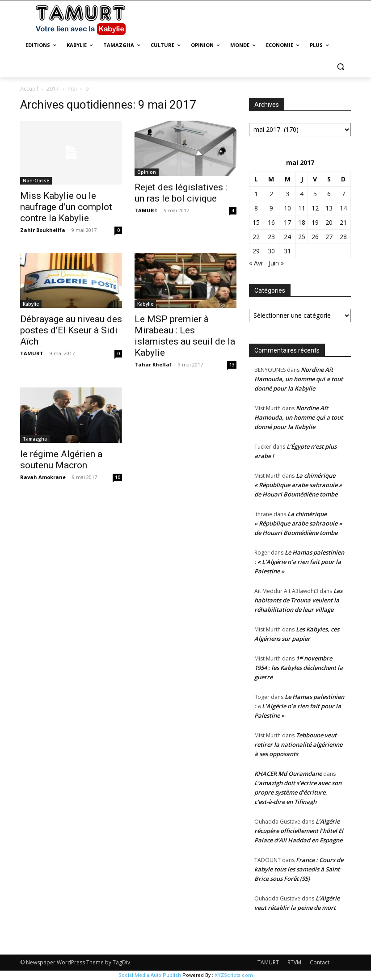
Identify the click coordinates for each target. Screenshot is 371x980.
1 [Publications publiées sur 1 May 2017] (256, 194)
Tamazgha (35, 439)
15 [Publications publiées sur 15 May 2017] (256, 222)
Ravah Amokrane (43, 477)
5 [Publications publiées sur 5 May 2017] (315, 194)
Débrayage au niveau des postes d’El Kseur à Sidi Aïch (71, 330)
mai (72, 89)
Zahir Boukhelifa (43, 230)
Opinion (147, 172)
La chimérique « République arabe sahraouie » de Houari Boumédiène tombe (298, 485)
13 (232, 365)
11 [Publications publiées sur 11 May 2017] (302, 208)
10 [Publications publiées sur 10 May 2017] (287, 208)
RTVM (294, 962)
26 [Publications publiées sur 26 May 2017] (315, 237)
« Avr (256, 263)
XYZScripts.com (234, 975)
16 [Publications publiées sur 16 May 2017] (271, 222)
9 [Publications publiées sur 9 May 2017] (271, 208)
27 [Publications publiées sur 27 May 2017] (329, 237)
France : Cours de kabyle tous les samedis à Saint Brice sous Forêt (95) (299, 869)
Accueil (29, 89)
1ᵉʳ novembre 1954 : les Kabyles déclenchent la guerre (299, 668)
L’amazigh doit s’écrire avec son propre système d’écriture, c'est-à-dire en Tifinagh (298, 792)
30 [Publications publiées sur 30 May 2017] (271, 251)
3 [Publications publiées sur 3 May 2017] (287, 194)
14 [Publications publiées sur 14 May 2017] (343, 208)
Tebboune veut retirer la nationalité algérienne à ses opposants (298, 744)
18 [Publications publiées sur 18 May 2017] (302, 222)
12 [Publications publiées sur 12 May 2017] (315, 208)
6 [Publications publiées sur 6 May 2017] (329, 194)
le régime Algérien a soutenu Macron (61, 460)
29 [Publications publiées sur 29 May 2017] (256, 251)
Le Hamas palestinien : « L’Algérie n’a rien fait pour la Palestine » (299, 562)
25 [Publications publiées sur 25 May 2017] (302, 237)
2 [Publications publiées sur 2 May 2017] (271, 194)
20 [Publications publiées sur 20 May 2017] (329, 222)
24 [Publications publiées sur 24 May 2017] (287, 237)
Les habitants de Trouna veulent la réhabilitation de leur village (298, 600)
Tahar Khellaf (153, 364)
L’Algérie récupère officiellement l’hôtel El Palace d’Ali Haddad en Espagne (299, 831)
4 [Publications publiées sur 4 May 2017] (302, 194)
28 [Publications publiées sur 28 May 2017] (343, 237)
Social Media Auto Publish (150, 975)
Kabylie (31, 304)
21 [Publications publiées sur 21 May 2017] (343, 222)
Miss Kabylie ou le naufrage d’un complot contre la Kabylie (66, 207)
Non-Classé (36, 181)
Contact (320, 962)
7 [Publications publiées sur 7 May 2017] (343, 194)
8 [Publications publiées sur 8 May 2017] (256, 208)
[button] (340, 67)
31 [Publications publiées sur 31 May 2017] (287, 251)
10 (118, 477)
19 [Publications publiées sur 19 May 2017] (315, 222)
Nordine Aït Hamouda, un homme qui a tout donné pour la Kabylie (299, 379)
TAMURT (146, 210)
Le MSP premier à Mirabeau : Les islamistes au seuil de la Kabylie (185, 336)
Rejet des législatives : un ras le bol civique (181, 193)
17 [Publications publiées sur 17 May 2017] (287, 222)
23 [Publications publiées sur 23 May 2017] (271, 237)
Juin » (276, 263)
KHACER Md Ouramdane (288, 774)
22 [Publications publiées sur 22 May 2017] (256, 237)
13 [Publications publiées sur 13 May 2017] (329, 208)
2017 (53, 89)
